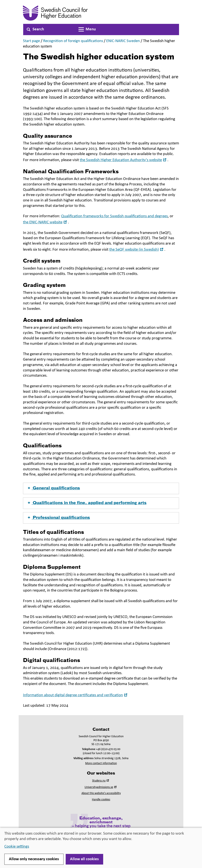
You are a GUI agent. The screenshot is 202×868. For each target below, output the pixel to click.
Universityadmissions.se (101, 787)
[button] (101, 488)
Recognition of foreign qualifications (73, 41)
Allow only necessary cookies (34, 859)
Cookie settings (17, 847)
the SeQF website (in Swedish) (137, 250)
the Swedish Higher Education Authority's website (124, 160)
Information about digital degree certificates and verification (76, 695)
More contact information (101, 763)
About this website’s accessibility (101, 793)
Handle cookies (101, 800)
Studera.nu (101, 781)
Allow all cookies (84, 859)
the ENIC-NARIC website (45, 222)
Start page (31, 41)
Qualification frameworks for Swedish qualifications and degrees (114, 216)
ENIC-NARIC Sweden (123, 41)
